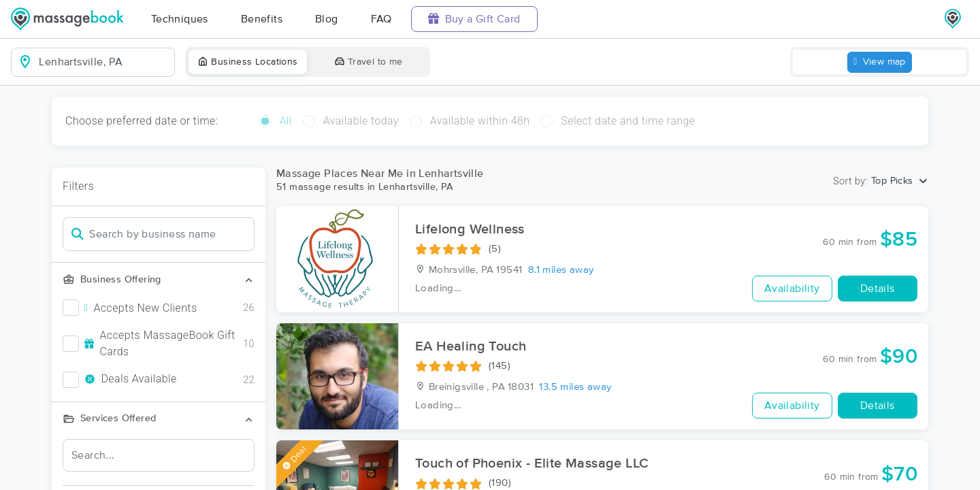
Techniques (180, 19)
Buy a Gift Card (474, 19)
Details (878, 289)
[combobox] (104, 62)
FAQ (381, 19)
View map (880, 62)
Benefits (262, 19)
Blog (327, 19)
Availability (792, 289)
